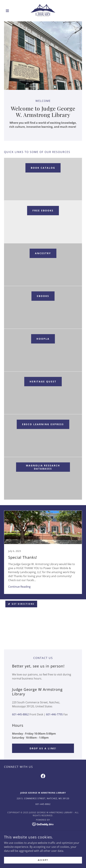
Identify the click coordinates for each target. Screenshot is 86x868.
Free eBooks (43, 210)
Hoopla (43, 339)
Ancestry (43, 253)
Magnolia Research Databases (43, 467)
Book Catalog (43, 168)
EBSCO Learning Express (43, 424)
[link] (43, 11)
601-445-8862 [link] (20, 714)
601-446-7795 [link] (54, 714)
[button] (10, 11)
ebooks (43, 296)
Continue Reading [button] (19, 587)
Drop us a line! (43, 748)
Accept (43, 860)
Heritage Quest (43, 381)
